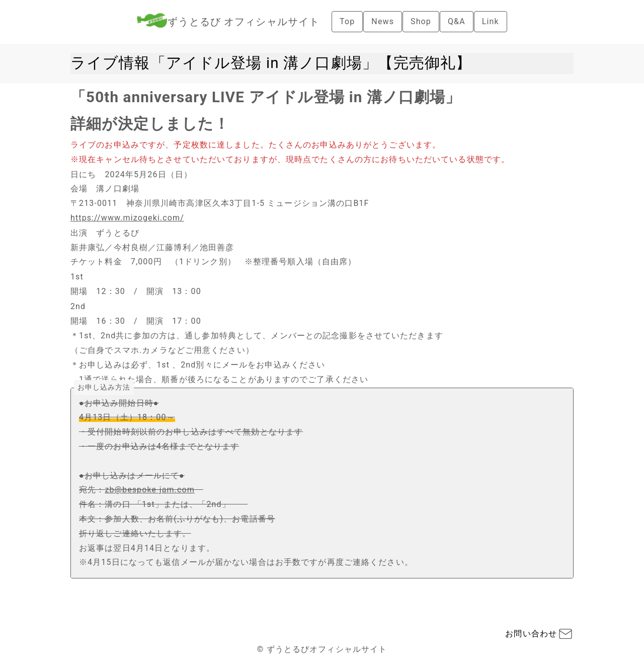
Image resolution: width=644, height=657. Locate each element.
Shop (421, 21)
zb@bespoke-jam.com (149, 490)
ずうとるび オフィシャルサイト (244, 22)
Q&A (457, 21)
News (383, 21)
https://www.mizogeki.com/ (127, 218)
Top (347, 21)
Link (491, 21)
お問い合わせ (531, 634)
